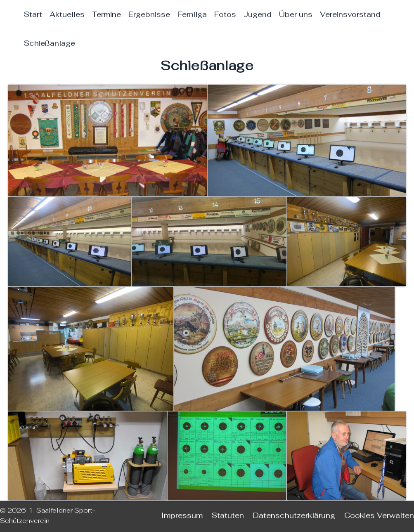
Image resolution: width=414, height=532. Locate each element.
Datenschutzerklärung (294, 515)
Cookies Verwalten (379, 515)
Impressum (182, 515)
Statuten (228, 515)
